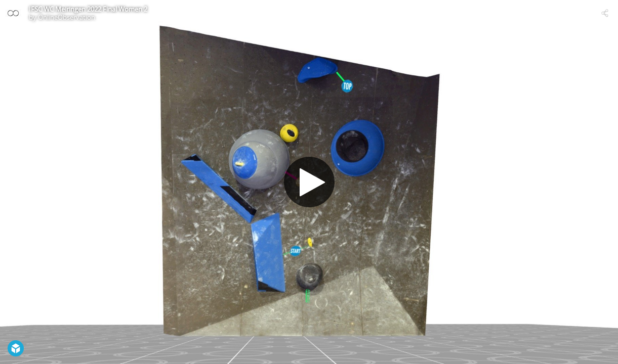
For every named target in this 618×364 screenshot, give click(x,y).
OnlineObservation (67, 17)
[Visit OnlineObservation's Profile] (13, 13)
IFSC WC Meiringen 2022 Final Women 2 (88, 9)
